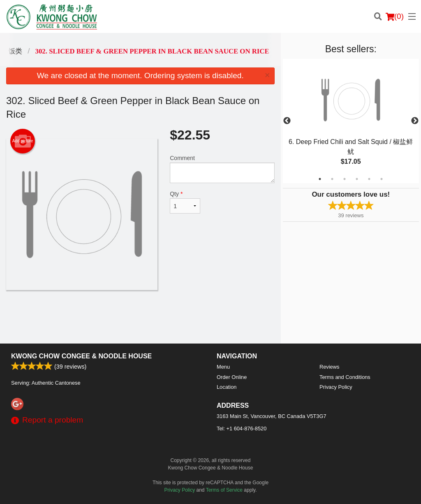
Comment (222, 169)
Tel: (242, 429)
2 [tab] (332, 179)
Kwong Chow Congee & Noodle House (81, 356)
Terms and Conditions (345, 377)
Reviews (329, 367)
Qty (185, 202)
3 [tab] (345, 179)
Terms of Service (224, 490)
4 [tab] (357, 179)
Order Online (232, 377)
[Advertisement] (140, 317)
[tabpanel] (351, 121)
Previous (287, 121)
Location (227, 387)
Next (415, 121)
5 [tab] (369, 179)
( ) (395, 16)
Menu (223, 367)
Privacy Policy (336, 387)
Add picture (23, 141)
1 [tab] (320, 179)
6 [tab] (382, 179)
